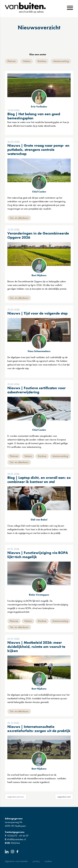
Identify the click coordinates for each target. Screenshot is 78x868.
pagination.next (64, 797)
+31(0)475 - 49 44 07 (17, 836)
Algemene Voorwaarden (16, 861)
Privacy (36, 861)
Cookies (48, 861)
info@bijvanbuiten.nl (15, 839)
